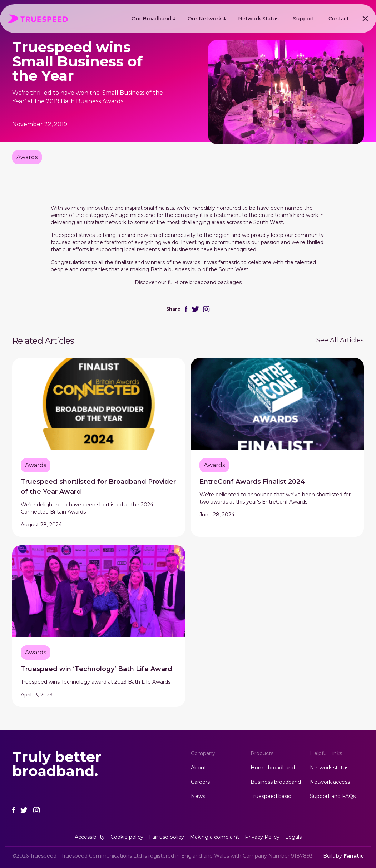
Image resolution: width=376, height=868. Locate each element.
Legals (293, 837)
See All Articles (340, 340)
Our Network (205, 19)
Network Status (258, 19)
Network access (330, 782)
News (198, 796)
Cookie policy (127, 837)
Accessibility (90, 837)
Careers (200, 782)
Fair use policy (167, 837)
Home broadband (273, 768)
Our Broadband (151, 19)
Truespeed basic (271, 796)
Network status (329, 768)
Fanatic (354, 856)
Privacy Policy (262, 837)
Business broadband (276, 782)
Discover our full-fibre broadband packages (188, 282)
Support (304, 19)
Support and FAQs (333, 796)
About (199, 768)
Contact (339, 19)
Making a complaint (214, 837)
